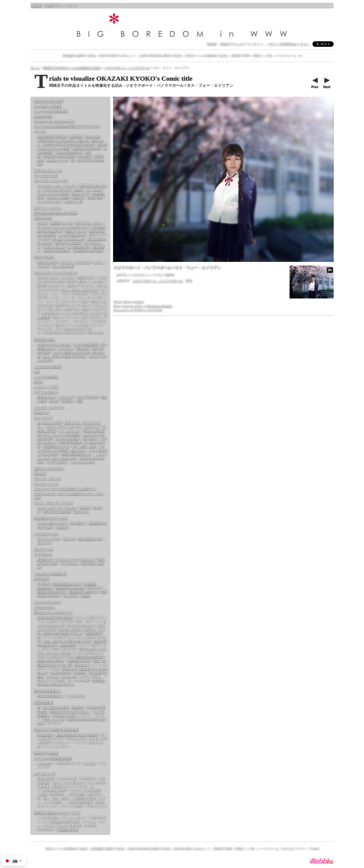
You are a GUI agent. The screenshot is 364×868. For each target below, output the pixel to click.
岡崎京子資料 (240, 55)
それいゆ (69, 538)
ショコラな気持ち (46, 376)
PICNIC (42, 223)
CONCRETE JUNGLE (52, 136)
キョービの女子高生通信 (50, 111)
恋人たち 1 (81, 664)
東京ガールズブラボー (49, 468)
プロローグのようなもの (53, 344)
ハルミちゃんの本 (82, 462)
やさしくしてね (53, 719)
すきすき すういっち (48, 170)
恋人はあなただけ (90, 538)
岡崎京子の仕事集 (46, 753)
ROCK (38, 381)
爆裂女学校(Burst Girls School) (76, 734)
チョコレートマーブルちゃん (75, 559)
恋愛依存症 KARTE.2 (83, 591)
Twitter (314, 848)
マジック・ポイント (47, 478)
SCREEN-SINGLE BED (59, 156)
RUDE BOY (45, 734)
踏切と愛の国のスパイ (76, 454)
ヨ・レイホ (94, 189)
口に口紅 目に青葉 (55, 707)
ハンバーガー (76, 695)
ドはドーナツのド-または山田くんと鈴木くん (65, 488)
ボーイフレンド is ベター (51, 180)
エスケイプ (91, 426)
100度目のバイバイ (56, 446)
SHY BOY (85, 156)
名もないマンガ (57, 160)
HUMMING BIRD (78, 660)
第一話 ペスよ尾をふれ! (68, 238)
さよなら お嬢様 (58, 197)
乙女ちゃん (81, 511)
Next (326, 82)
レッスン (90, 763)
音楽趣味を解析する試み (79, 55)
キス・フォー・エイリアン (79, 289)
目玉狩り (67, 400)
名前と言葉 (94, 197)
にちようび (69, 676)
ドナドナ (52, 676)
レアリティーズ (44, 773)
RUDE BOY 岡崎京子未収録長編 (56, 729)
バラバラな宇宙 (87, 397)
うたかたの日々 (44, 607)
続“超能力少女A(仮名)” (88, 250)
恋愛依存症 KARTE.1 (51, 591)
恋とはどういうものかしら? (53, 612)
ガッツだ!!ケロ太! (45, 175)
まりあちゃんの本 (49, 422)
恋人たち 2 (69, 668)
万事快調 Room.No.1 (66, 584)
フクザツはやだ (56, 462)
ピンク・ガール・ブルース (77, 629)
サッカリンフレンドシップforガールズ (63, 227)
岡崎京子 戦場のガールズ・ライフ (57, 812)
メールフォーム (285, 55)
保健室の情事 (43, 116)
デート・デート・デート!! (63, 426)
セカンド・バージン (47, 207)
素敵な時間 (67, 644)
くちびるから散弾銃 (47, 366)
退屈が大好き (43, 218)
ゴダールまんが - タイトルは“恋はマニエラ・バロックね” (69, 495)
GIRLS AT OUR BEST (49, 101)
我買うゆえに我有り (50, 660)
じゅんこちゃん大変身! (52, 193)
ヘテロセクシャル (46, 533)
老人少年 (82, 348)
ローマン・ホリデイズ (75, 262)
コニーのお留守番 (85, 344)
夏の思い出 (44, 559)
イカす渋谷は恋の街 (72, 234)
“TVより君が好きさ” (68, 152)
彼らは (53, 400)
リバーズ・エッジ (46, 483)
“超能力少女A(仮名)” (56, 250)
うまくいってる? (48, 538)
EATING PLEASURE (86, 148)
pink (36, 371)
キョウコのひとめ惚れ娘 (66, 126)
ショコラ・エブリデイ (49, 407)
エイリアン (65, 348)
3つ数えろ (62, 527)
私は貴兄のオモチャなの (50, 518)
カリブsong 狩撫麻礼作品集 (53, 758)
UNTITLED (41, 578)
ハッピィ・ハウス (46, 386)
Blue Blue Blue (60, 672)
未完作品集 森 (43, 702)
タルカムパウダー (64, 715)
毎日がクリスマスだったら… (69, 711)
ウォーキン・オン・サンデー (56, 185)
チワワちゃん (43, 554)
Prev (315, 82)
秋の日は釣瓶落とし (47, 690)
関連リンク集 (262, 55)
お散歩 (85, 595)
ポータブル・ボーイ (89, 223)
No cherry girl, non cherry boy (53, 121)
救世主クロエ (46, 397)
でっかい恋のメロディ (52, 523)
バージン (40, 131)
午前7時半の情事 (69, 442)
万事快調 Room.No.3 (69, 587)
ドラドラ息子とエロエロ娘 (71, 352)
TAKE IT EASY (44, 257)
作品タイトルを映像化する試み (207, 55)
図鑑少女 (78, 197)
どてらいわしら (53, 246)
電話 (79, 400)
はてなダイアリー (294, 848)
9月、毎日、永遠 (83, 446)
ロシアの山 (70, 595)
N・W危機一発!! (78, 246)
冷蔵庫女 (79, 672)
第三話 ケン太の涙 (67, 242)
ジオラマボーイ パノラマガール (55, 272)
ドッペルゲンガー (49, 201)
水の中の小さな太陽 (56, 511)
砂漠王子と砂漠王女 (89, 656)
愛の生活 (40, 473)
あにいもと (78, 450)
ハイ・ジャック (69, 430)
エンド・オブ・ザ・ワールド (53, 502)
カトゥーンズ (43, 417)
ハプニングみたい (46, 392)
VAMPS (84, 507)
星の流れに (90, 438)
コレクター (44, 542)
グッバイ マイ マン (80, 625)
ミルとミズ (65, 397)
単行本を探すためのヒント (117, 55)
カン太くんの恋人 (67, 438)
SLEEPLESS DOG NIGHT (54, 617)
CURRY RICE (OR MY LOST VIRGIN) (69, 144)
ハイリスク (44, 763)
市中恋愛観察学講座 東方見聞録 (55, 213)
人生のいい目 (73, 201)
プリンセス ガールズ (57, 189)
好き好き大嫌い (44, 339)
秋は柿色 (77, 707)
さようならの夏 (62, 266)
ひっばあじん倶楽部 (47, 106)
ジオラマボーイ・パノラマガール (157, 281)
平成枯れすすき (67, 829)
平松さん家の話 (93, 430)
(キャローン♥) (43, 549)
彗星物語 (76, 136)
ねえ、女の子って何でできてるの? (67, 641)
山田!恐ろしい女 (61, 223)
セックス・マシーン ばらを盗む (58, 434)
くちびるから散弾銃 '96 (50, 573)
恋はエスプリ (80, 193)
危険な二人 (41, 412)
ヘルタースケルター (47, 602)
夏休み (78, 189)
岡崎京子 (51, 6)
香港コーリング (75, 230)
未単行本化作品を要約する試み (160, 55)
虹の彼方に (78, 523)
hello (43, 794)
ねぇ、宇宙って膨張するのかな (64, 356)
